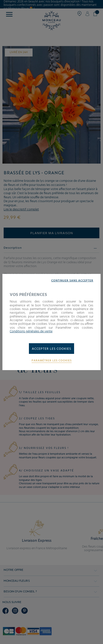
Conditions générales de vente (31, 331)
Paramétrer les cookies (52, 361)
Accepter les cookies (51, 349)
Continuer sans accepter (72, 281)
